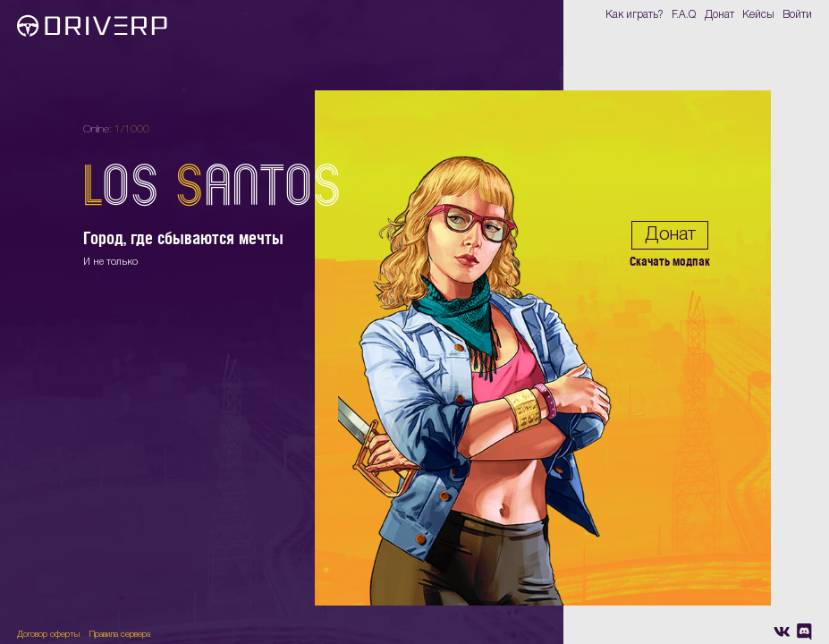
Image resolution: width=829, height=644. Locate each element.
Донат (719, 15)
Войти (797, 15)
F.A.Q (684, 15)
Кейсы (758, 15)
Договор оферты (48, 635)
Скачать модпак (670, 261)
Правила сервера (120, 635)
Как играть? (634, 15)
